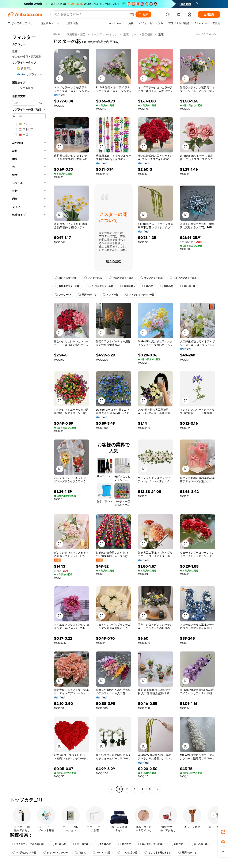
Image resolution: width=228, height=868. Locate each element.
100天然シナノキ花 (24, 853)
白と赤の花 (81, 844)
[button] (132, 14)
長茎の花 (166, 286)
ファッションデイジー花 (140, 295)
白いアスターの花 (66, 278)
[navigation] (29, 412)
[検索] (143, 14)
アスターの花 (93, 278)
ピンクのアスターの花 (183, 278)
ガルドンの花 (101, 853)
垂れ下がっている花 (150, 844)
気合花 (80, 853)
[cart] (179, 15)
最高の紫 (176, 844)
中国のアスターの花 (121, 278)
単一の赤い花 (199, 844)
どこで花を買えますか (158, 853)
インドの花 (110, 295)
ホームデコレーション (104, 34)
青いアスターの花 (151, 278)
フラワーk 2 (63, 295)
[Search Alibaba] (90, 14)
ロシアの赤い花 (127, 853)
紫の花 (147, 286)
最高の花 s (128, 286)
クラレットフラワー (55, 853)
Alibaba (57, 34)
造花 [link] (161, 34)
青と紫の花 (103, 844)
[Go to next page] (157, 789)
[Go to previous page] (112, 789)
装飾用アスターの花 (67, 286)
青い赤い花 (58, 844)
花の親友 (124, 844)
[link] (223, 832)
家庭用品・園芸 (76, 34)
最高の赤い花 (87, 295)
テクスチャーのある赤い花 (28, 844)
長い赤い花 (188, 286)
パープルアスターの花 (100, 286)
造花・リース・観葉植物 (138, 34)
